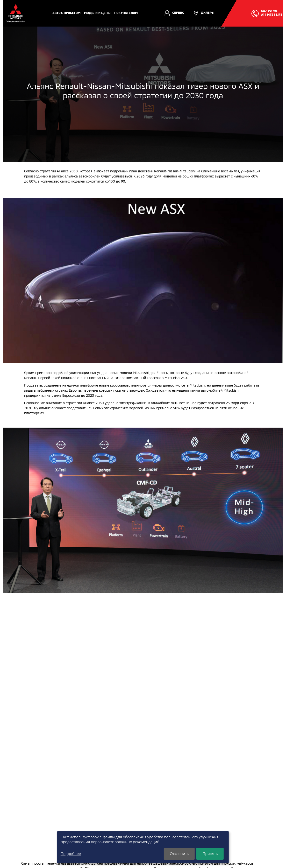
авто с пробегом (66, 13)
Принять (210, 854)
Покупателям (126, 13)
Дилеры (208, 13)
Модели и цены (97, 13)
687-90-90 (269, 11)
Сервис (178, 13)
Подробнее (71, 854)
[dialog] (143, 847)
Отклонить (179, 854)
